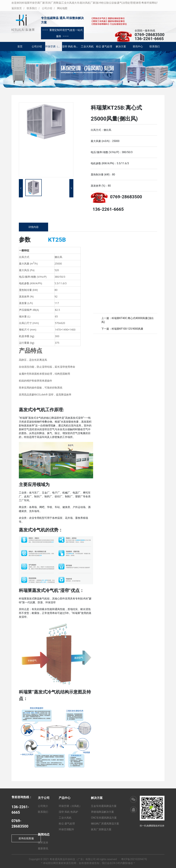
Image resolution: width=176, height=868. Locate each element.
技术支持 (43, 843)
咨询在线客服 (26, 838)
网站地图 (62, 8)
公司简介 (43, 806)
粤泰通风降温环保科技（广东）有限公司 (73, 859)
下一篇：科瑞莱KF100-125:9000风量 (122, 329)
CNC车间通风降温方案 (104, 818)
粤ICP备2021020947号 (134, 859)
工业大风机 (87, 46)
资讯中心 (138, 46)
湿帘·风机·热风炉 (70, 46)
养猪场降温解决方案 (102, 812)
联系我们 (32, 8)
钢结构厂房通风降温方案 (105, 824)
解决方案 (121, 46)
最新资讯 (43, 848)
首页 (20, 46)
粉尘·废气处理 (104, 46)
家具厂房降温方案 (101, 829)
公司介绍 (47, 8)
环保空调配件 (66, 829)
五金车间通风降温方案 (104, 806)
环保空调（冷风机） (54, 46)
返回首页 (17, 8)
